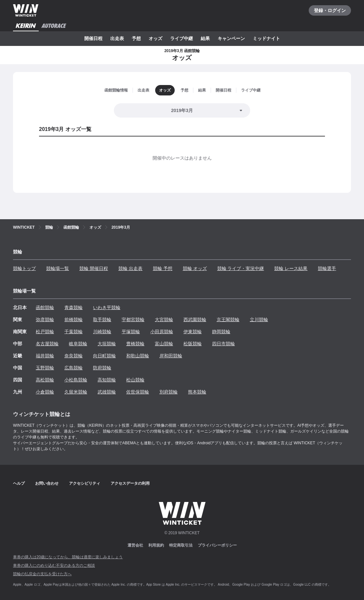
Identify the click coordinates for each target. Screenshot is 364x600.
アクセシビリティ (85, 483)
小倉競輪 (45, 392)
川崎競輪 (102, 332)
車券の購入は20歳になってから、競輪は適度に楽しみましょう (68, 557)
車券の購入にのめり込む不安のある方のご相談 (54, 565)
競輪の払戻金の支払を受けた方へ (42, 574)
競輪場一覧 (58, 268)
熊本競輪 (197, 392)
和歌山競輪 (138, 356)
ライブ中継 (182, 38)
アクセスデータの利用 (130, 483)
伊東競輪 (193, 332)
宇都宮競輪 (133, 320)
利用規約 (156, 545)
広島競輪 (74, 368)
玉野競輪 (45, 368)
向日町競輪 (104, 356)
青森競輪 (74, 307)
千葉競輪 (74, 332)
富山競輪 (164, 344)
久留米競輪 (76, 392)
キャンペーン (231, 38)
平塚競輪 (131, 332)
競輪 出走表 (130, 268)
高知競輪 (107, 380)
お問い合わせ (47, 483)
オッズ (155, 38)
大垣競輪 (107, 344)
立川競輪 (259, 320)
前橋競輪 (74, 320)
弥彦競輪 (45, 320)
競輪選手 (327, 268)
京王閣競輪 (228, 320)
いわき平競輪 (107, 307)
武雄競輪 (107, 392)
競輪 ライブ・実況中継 (241, 268)
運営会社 (135, 545)
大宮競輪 (164, 320)
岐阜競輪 (78, 344)
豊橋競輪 (135, 344)
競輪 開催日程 (94, 268)
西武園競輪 (195, 320)
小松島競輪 (76, 380)
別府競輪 (169, 392)
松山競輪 (135, 380)
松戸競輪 (45, 332)
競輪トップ (24, 268)
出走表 (117, 38)
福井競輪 (45, 356)
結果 (205, 38)
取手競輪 (102, 320)
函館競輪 (45, 307)
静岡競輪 (221, 332)
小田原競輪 (162, 332)
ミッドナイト (266, 38)
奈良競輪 (74, 356)
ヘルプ (19, 483)
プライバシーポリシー (217, 545)
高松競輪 (45, 380)
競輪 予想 (163, 268)
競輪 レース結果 (291, 268)
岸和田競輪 (171, 356)
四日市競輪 (223, 344)
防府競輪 (102, 368)
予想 (136, 38)
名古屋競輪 (47, 344)
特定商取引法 (181, 545)
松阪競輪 (193, 344)
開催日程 (93, 38)
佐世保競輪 (138, 392)
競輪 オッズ (195, 268)
